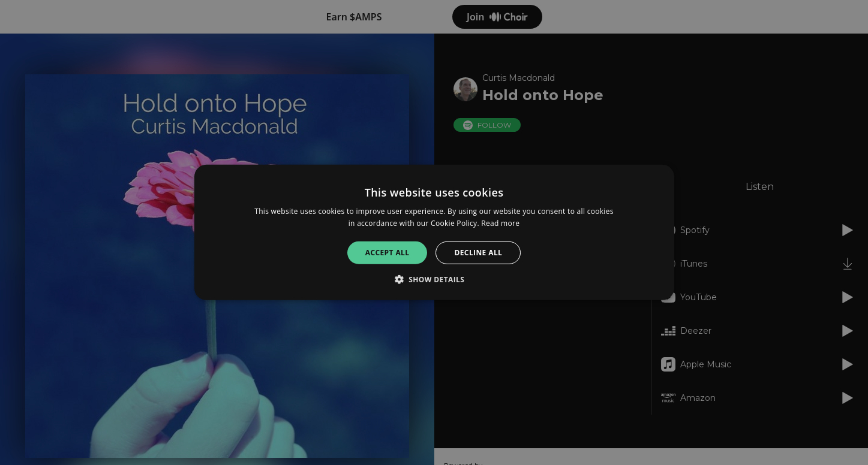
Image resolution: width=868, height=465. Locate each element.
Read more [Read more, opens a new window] (500, 223)
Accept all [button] (388, 253)
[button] (434, 279)
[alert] (434, 232)
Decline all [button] (478, 253)
